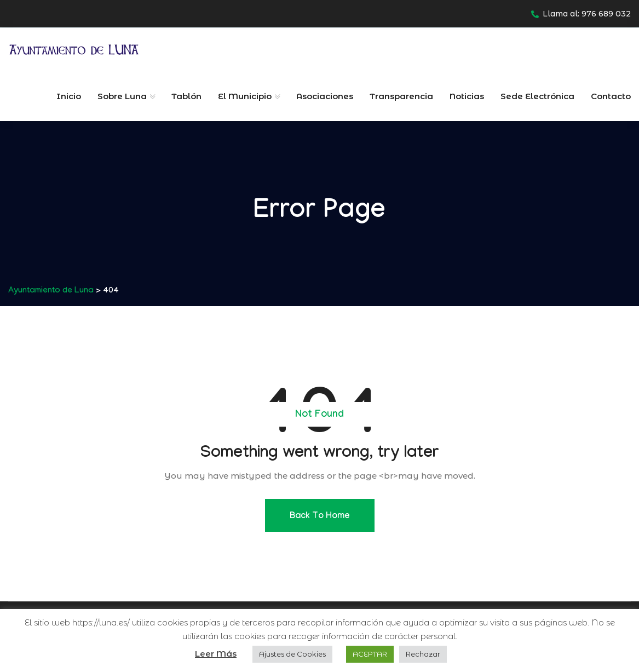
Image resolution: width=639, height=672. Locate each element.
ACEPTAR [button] (370, 654)
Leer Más (216, 654)
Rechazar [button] (423, 654)
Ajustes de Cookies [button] (292, 654)
